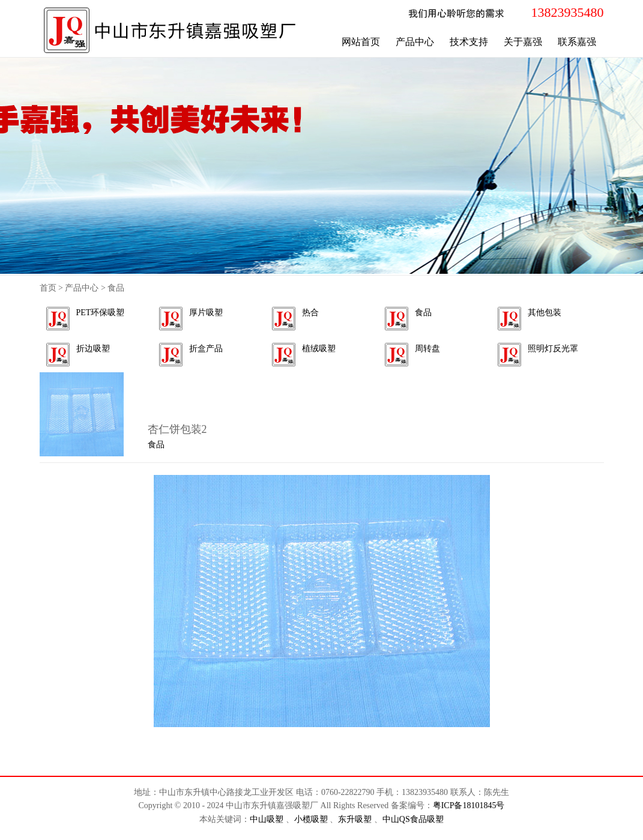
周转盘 (427, 349)
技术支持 (469, 42)
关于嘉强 (523, 42)
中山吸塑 (268, 819)
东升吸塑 (356, 819)
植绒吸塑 (319, 349)
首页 (48, 288)
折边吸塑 (93, 349)
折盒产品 (206, 349)
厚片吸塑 (206, 313)
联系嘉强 (577, 42)
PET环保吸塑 (101, 313)
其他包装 (545, 313)
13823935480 (568, 12)
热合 (310, 313)
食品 (423, 313)
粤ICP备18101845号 (469, 805)
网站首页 (361, 42)
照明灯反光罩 (553, 349)
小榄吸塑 (312, 819)
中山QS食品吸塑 (413, 819)
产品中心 (415, 42)
